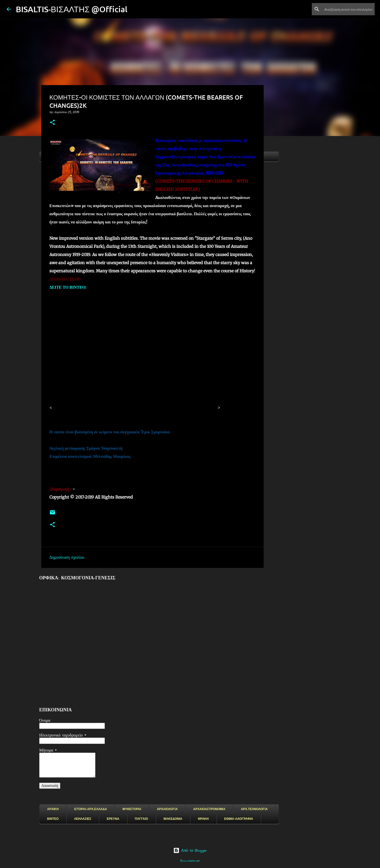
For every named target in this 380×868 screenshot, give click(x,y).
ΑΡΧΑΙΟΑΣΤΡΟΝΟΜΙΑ (209, 809)
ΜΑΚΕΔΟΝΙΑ (173, 819)
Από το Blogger (190, 850)
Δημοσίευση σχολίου (67, 557)
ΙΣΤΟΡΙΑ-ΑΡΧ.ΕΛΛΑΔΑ (90, 809)
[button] (52, 123)
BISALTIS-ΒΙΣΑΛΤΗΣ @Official (72, 9)
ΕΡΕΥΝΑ (113, 819)
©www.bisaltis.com (190, 861)
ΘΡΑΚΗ (203, 819)
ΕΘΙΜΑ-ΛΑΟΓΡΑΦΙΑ (239, 819)
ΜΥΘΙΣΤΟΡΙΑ (132, 809)
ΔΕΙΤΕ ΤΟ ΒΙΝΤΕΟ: (68, 287)
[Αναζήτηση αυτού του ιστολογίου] (348, 9)
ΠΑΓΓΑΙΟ (142, 819)
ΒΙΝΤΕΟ (53, 819)
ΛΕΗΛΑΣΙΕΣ (83, 819)
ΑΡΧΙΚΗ (53, 809)
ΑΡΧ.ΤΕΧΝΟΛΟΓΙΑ (254, 809)
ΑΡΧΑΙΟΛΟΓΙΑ (167, 809)
